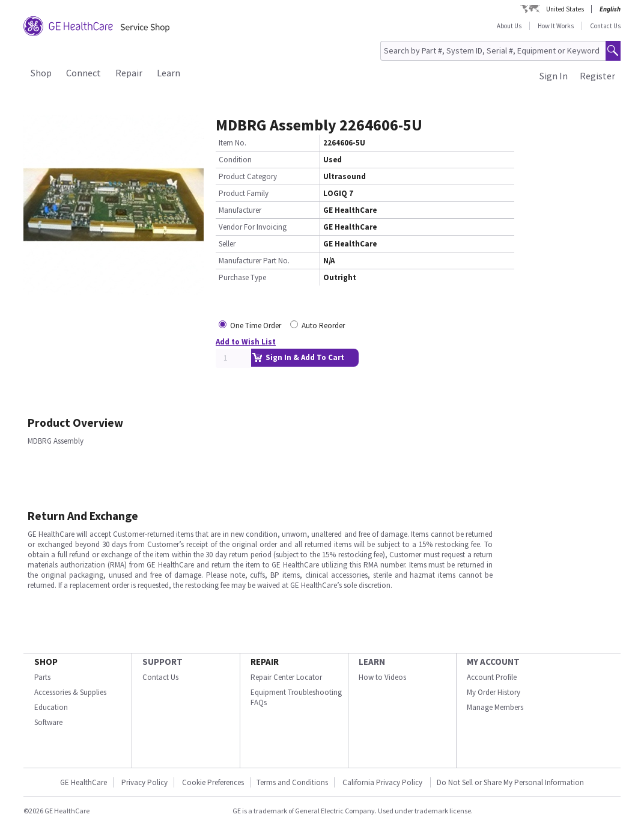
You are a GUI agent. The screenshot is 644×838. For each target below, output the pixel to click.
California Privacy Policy (383, 782)
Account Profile (492, 677)
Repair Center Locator (286, 677)
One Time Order (256, 326)
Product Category (248, 176)
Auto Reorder (323, 326)
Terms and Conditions (292, 782)
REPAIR (265, 662)
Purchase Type (242, 277)
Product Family (244, 193)
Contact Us (605, 26)
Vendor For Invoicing (253, 227)
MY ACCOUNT (493, 662)
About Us (509, 26)
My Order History (494, 692)
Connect (84, 73)
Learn (169, 73)
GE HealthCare (84, 782)
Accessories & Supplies (70, 692)
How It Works (556, 26)
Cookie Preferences (213, 782)
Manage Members (495, 707)
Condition (235, 160)
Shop (41, 73)
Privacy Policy (144, 782)
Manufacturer (240, 210)
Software (48, 722)
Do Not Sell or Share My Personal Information (510, 782)
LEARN (372, 662)
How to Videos (382, 677)
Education (51, 707)
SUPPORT (163, 662)
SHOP (46, 662)
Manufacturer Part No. (254, 261)
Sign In (554, 76)
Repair (129, 73)
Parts (42, 677)
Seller (227, 244)
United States (565, 9)
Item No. (232, 143)
